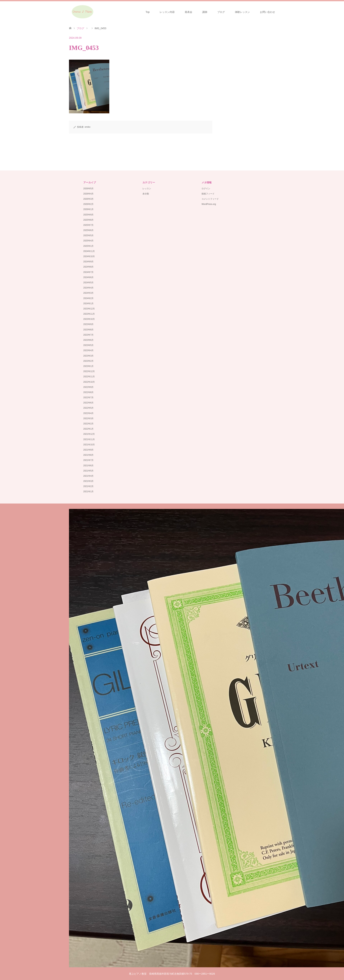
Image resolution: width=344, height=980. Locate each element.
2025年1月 (88, 246)
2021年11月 (89, 439)
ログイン (206, 189)
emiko (88, 127)
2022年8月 (88, 392)
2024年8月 (88, 267)
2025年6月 (88, 230)
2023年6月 (88, 340)
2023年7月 (88, 335)
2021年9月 (88, 450)
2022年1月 (88, 429)
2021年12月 (89, 434)
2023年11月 (89, 314)
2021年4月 (88, 476)
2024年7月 (88, 272)
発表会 (188, 12)
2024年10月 (89, 256)
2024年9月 (88, 262)
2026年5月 (88, 189)
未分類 (146, 194)
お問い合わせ (267, 12)
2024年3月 (88, 293)
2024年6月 (88, 277)
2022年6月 (88, 403)
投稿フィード (208, 194)
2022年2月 (88, 424)
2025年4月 (88, 241)
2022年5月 (88, 408)
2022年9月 (88, 387)
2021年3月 (88, 481)
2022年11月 (89, 377)
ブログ (221, 12)
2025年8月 (88, 220)
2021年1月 (88, 492)
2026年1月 (88, 209)
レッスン (147, 189)
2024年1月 (88, 304)
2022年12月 (89, 371)
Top (148, 12)
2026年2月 (88, 204)
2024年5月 (88, 283)
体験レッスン (242, 12)
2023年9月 (88, 324)
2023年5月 (88, 345)
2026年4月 (88, 194)
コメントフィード (210, 199)
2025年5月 (88, 235)
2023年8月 (88, 330)
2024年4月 (88, 288)
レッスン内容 (167, 12)
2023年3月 (88, 356)
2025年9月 (88, 215)
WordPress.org (209, 204)
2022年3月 (88, 418)
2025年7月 (88, 225)
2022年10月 (89, 382)
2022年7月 (88, 398)
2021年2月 (88, 486)
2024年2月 (88, 298)
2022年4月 (88, 413)
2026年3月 (88, 199)
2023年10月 (89, 319)
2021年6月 (88, 466)
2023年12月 (89, 309)
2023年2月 (88, 361)
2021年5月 (88, 471)
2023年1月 (88, 366)
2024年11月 (89, 251)
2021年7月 (88, 460)
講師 (205, 12)
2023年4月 (88, 350)
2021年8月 (88, 455)
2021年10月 (89, 445)
